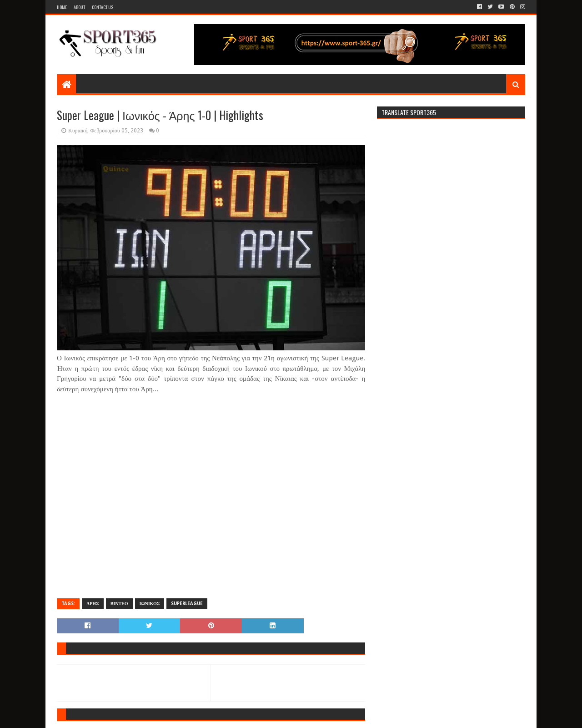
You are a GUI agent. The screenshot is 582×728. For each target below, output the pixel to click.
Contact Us (103, 7)
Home (62, 7)
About (79, 7)
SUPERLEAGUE (187, 604)
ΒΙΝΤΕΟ (119, 604)
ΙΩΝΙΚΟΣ (150, 604)
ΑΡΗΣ (93, 604)
